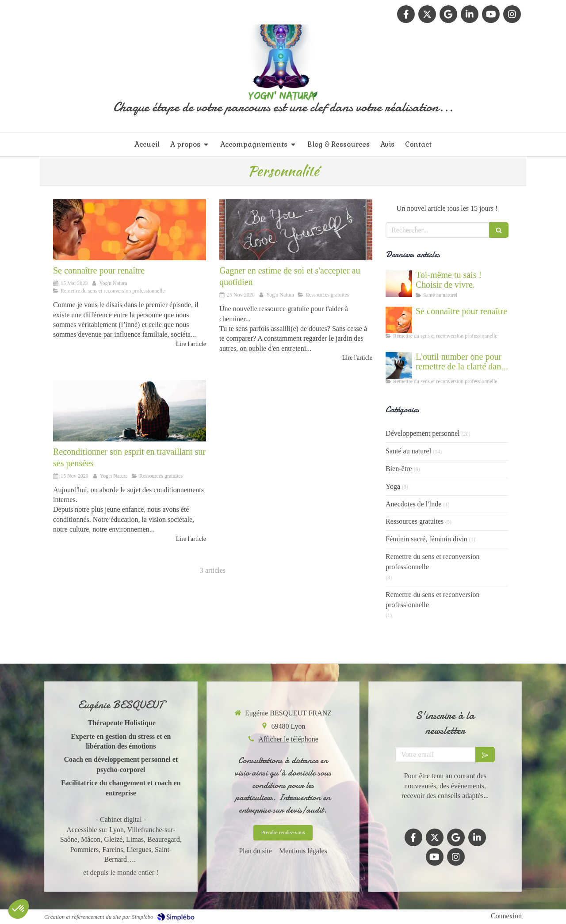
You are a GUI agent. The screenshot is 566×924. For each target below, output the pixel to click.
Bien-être (399, 469)
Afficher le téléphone (288, 739)
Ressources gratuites (415, 521)
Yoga (393, 486)
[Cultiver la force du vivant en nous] (399, 284)
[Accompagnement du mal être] (399, 365)
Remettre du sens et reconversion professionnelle (432, 562)
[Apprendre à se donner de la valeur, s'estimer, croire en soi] (296, 230)
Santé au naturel (408, 451)
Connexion (506, 916)
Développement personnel (423, 433)
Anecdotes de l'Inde (413, 504)
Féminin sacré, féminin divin (426, 539)
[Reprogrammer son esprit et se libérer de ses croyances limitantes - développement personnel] (130, 411)
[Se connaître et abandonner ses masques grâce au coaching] (130, 230)
